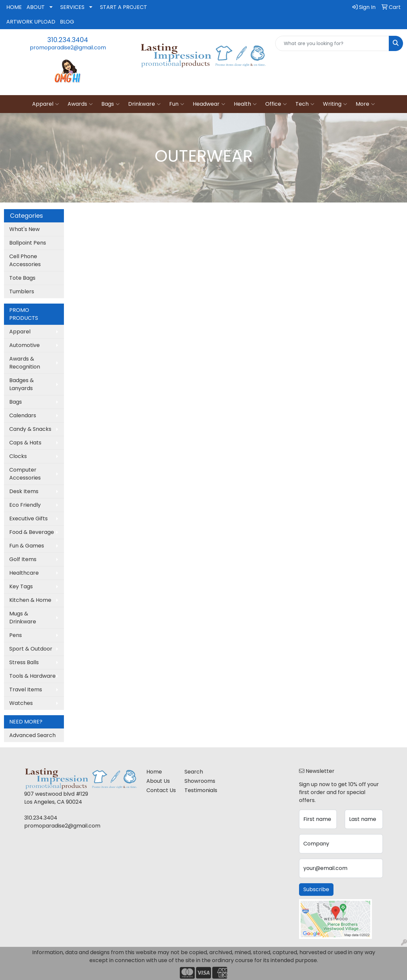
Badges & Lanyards (22, 384)
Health (245, 104)
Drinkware (144, 104)
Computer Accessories (25, 474)
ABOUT (36, 7)
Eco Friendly (25, 505)
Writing (335, 104)
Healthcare (24, 573)
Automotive (25, 345)
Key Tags (21, 586)
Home (154, 772)
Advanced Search (32, 735)
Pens (16, 635)
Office (276, 104)
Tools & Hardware (32, 676)
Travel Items (26, 690)
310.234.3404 (68, 40)
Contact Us (161, 790)
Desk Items (24, 491)
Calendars (23, 415)
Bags (110, 104)
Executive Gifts (28, 519)
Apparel (46, 104)
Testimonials (200, 790)
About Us (158, 781)
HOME (14, 7)
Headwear (209, 104)
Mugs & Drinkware (23, 618)
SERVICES (72, 7)
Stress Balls (24, 662)
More (365, 104)
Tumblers (22, 291)
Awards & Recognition (25, 363)
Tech (305, 104)
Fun (177, 104)
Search (194, 772)
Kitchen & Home (30, 600)
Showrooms (200, 781)
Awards (80, 104)
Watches (21, 703)
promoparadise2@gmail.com (68, 48)
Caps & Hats (25, 443)
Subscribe (316, 889)
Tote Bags (22, 278)
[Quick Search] (332, 43)
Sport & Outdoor (31, 649)
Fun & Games (27, 546)
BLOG (67, 22)
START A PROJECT (124, 7)
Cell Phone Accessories (25, 260)
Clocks (18, 456)
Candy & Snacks (30, 429)
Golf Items (23, 559)
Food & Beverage (32, 532)
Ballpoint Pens (28, 243)
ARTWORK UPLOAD (31, 22)
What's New (25, 229)
